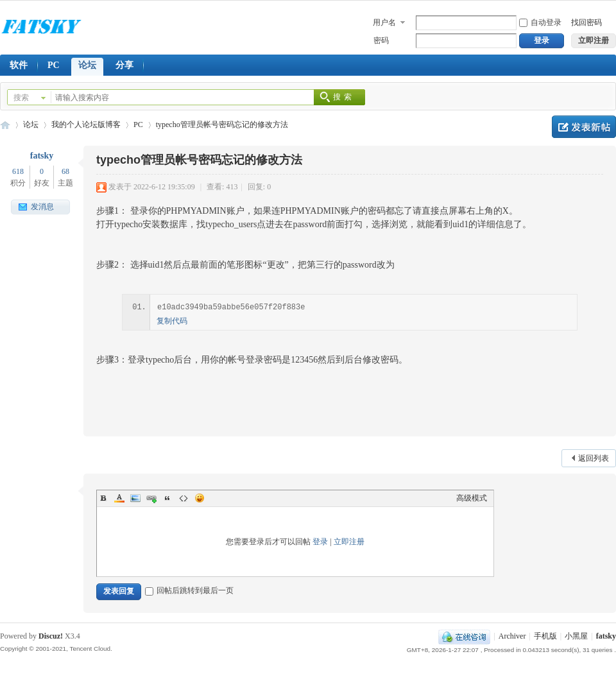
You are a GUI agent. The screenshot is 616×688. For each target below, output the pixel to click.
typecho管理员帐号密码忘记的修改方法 (222, 125)
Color (119, 498)
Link (151, 498)
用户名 (384, 22)
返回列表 (594, 458)
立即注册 (349, 542)
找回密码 (586, 22)
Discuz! (51, 636)
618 (18, 171)
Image (135, 498)
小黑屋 (576, 636)
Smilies (200, 498)
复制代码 (172, 321)
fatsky (42, 156)
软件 (19, 65)
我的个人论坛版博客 (86, 125)
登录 (320, 542)
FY (5, 125)
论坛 (87, 65)
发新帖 (584, 127)
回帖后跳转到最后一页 (189, 590)
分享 (124, 65)
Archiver (512, 636)
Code (184, 498)
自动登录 (540, 22)
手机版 (545, 636)
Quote (167, 498)
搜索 (21, 98)
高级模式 (472, 498)
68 (65, 171)
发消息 (42, 207)
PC (54, 65)
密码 (381, 40)
